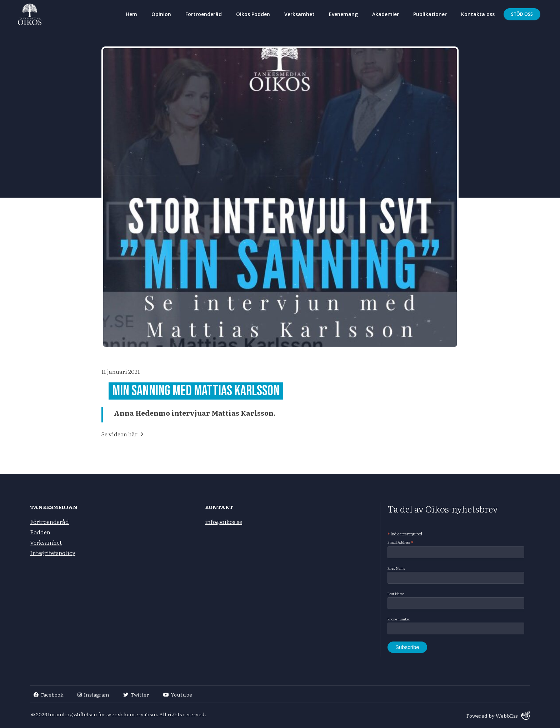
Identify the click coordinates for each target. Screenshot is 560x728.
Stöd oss (522, 14)
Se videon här (119, 434)
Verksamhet (299, 14)
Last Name (396, 593)
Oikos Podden (253, 14)
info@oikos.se (224, 521)
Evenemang (343, 14)
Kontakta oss (478, 14)
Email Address (400, 542)
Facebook (48, 694)
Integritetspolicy (53, 553)
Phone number (399, 619)
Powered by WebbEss (498, 715)
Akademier (386, 14)
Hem (131, 14)
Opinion (161, 14)
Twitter (136, 694)
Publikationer (430, 14)
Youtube (178, 694)
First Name (396, 568)
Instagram (93, 694)
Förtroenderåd (204, 14)
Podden (40, 532)
